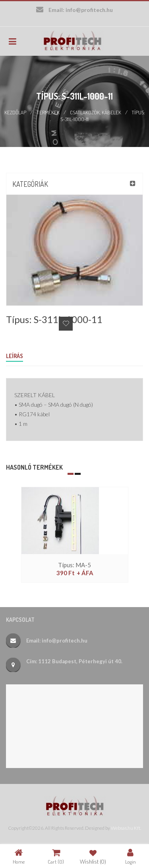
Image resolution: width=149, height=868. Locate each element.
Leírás (15, 356)
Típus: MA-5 (74, 565)
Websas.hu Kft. (126, 828)
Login (131, 856)
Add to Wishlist (66, 324)
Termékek (48, 112)
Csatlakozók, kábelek (96, 112)
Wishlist (93, 856)
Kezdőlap (15, 112)
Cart (56, 856)
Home (19, 856)
